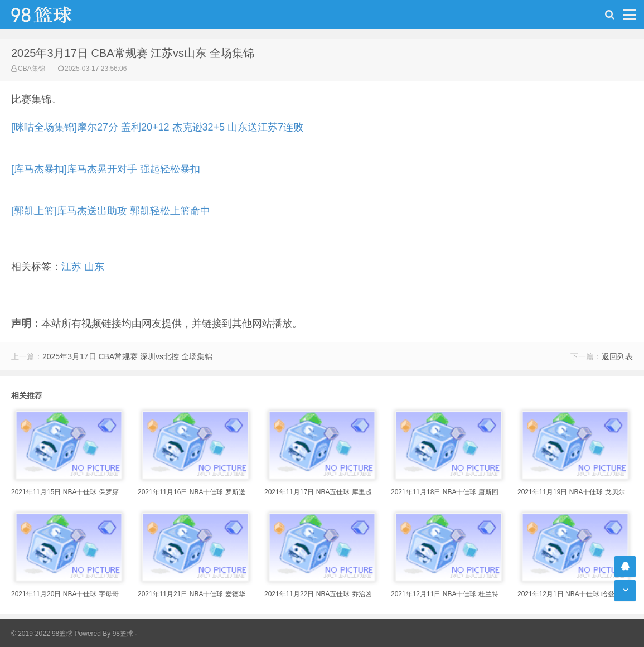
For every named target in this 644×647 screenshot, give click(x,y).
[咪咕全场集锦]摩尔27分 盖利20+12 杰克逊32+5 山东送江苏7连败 (157, 127)
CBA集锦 (32, 69)
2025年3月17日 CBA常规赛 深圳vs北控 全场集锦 (127, 356)
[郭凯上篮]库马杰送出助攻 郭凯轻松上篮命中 (111, 211)
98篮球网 (56, 15)
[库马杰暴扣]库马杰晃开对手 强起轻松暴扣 (106, 169)
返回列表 (617, 356)
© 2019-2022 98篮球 (42, 634)
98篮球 (123, 634)
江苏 (71, 267)
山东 (94, 267)
